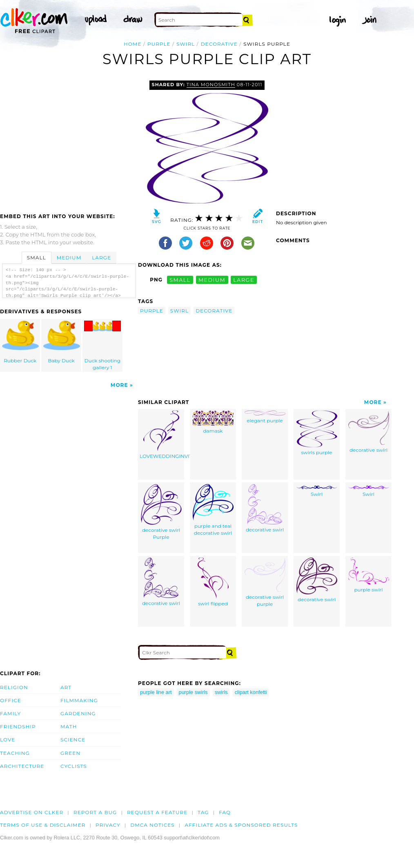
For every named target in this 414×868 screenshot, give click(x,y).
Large (101, 258)
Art (66, 687)
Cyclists (74, 766)
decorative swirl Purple (161, 512)
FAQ (225, 812)
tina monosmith (211, 85)
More (119, 385)
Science (73, 740)
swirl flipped (213, 582)
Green (70, 753)
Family (10, 713)
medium (212, 280)
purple (159, 44)
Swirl (317, 491)
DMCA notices (152, 825)
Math (69, 726)
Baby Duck (62, 342)
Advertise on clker (32, 812)
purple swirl (369, 575)
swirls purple (317, 433)
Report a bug (95, 812)
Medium (69, 258)
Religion (14, 687)
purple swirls (193, 692)
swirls (221, 692)
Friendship (18, 726)
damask (213, 422)
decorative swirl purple (265, 582)
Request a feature (157, 812)
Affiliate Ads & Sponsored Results (241, 825)
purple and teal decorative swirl (213, 510)
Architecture (22, 766)
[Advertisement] (69, 142)
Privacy (108, 825)
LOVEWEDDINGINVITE (162, 435)
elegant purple (265, 417)
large (244, 280)
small (180, 280)
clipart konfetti (251, 692)
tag (203, 812)
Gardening (78, 713)
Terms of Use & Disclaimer (43, 825)
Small (37, 258)
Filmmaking (79, 700)
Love (8, 740)
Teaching (15, 753)
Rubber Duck (20, 342)
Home (133, 44)
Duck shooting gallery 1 (102, 346)
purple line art (156, 692)
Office (11, 700)
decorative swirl (369, 432)
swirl (186, 44)
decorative (219, 44)
